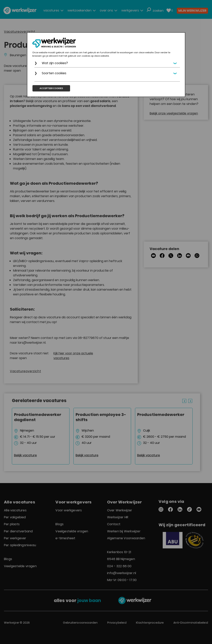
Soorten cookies (54, 73)
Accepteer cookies (51, 88)
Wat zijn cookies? (55, 63)
